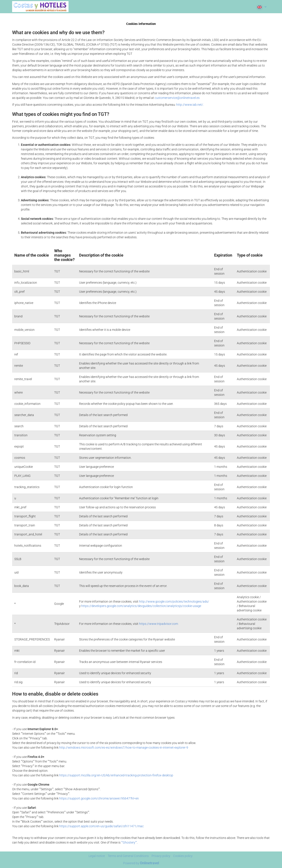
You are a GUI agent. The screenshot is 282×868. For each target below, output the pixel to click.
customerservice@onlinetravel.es (177, 98)
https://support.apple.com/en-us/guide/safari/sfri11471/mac (101, 826)
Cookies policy (183, 856)
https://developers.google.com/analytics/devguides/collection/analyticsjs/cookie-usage (141, 606)
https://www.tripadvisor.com (159, 624)
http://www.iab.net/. (190, 105)
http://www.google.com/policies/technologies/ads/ (174, 601)
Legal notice (97, 856)
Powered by (141, 863)
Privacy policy (161, 856)
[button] (262, 7)
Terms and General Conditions (128, 856)
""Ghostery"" (129, 842)
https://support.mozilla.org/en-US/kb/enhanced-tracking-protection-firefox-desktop (116, 775)
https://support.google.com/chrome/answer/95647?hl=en (99, 798)
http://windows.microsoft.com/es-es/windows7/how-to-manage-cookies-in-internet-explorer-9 (124, 748)
